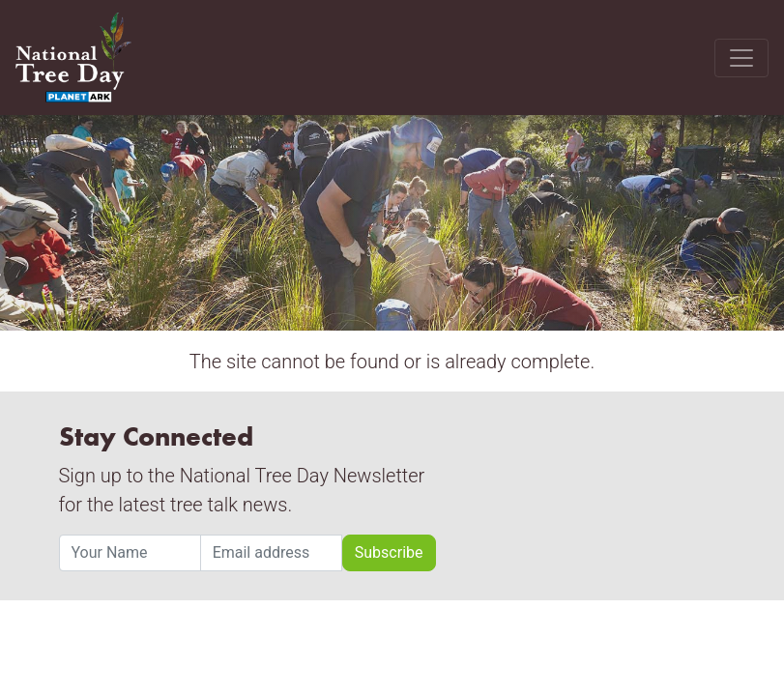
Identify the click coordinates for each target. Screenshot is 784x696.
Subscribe (389, 552)
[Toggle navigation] (741, 58)
